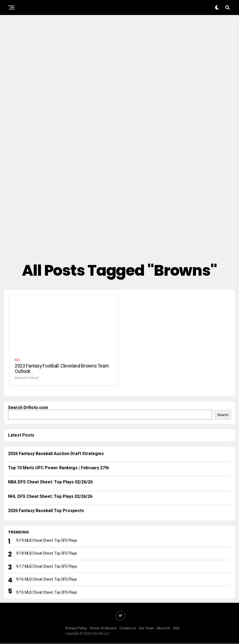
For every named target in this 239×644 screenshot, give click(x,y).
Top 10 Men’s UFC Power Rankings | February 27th (58, 468)
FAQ (176, 628)
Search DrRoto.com (28, 408)
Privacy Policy (76, 628)
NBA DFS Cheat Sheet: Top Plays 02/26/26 (50, 482)
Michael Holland (27, 378)
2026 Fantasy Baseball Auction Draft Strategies (56, 454)
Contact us (128, 628)
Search (223, 415)
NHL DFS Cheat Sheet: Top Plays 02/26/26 (50, 497)
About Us (163, 628)
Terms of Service (103, 628)
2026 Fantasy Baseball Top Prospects (46, 511)
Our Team (146, 628)
